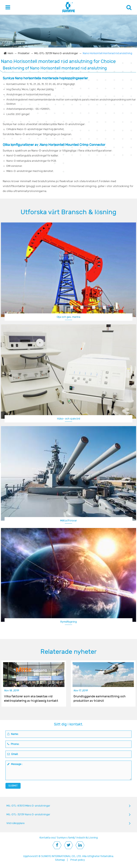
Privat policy (78, 860)
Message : (15, 764)
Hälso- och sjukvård (68, 419)
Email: (13, 754)
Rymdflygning (68, 622)
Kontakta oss (47, 838)
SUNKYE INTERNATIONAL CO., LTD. (61, 856)
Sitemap (60, 860)
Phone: (13, 744)
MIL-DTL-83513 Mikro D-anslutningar (28, 806)
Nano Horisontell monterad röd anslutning (107, 53)
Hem (10, 53)
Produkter (24, 53)
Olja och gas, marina (68, 317)
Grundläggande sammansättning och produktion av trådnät (99, 699)
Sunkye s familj (66, 838)
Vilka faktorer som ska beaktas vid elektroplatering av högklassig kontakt (31, 699)
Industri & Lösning (87, 838)
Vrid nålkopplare (15, 823)
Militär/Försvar (68, 521)
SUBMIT (13, 786)
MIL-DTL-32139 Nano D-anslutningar (56, 53)
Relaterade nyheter (68, 652)
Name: (13, 734)
